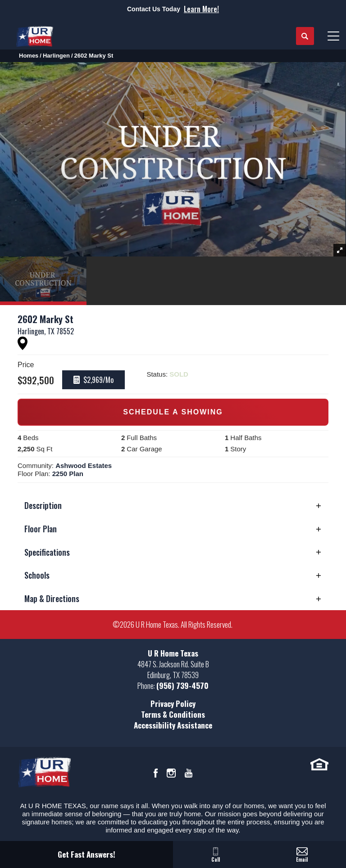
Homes (29, 56)
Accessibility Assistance (173, 725)
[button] (305, 36)
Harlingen (56, 56)
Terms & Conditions (173, 714)
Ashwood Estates (84, 465)
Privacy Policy (173, 704)
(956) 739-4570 (182, 686)
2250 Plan (68, 474)
